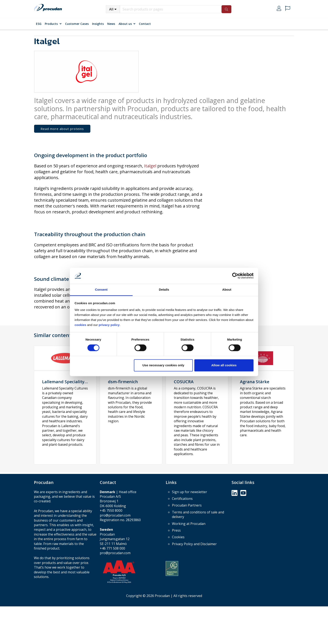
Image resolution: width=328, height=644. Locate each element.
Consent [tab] (101, 290)
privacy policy (109, 325)
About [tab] (227, 290)
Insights (98, 24)
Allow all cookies (224, 365)
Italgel (151, 166)
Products (51, 24)
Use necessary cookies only (163, 365)
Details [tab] (164, 290)
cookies (81, 325)
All (111, 9)
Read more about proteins (62, 129)
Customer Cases (77, 24)
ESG (39, 24)
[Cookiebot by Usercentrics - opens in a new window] (235, 276)
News (111, 24)
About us (125, 24)
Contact (145, 24)
